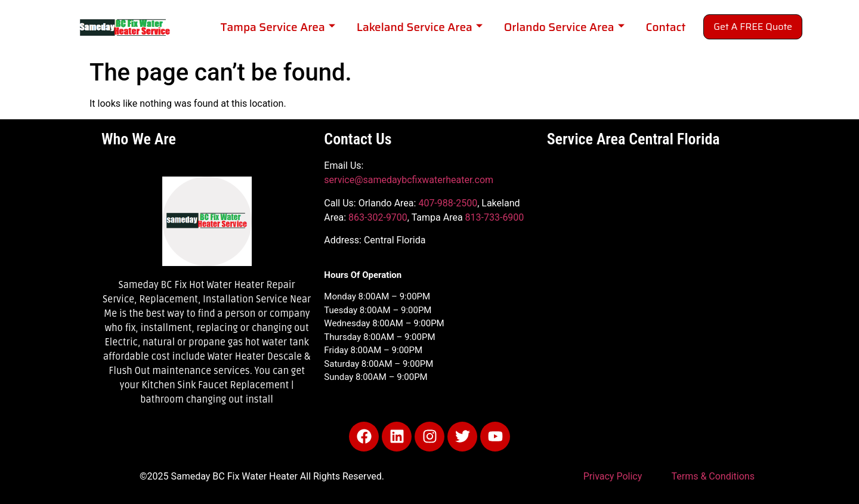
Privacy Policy (613, 476)
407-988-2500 (448, 203)
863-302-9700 (378, 217)
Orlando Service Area (564, 27)
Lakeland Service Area (420, 27)
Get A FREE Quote (753, 27)
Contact (666, 27)
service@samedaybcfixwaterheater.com (409, 180)
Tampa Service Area (277, 27)
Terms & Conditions (713, 476)
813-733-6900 (495, 217)
